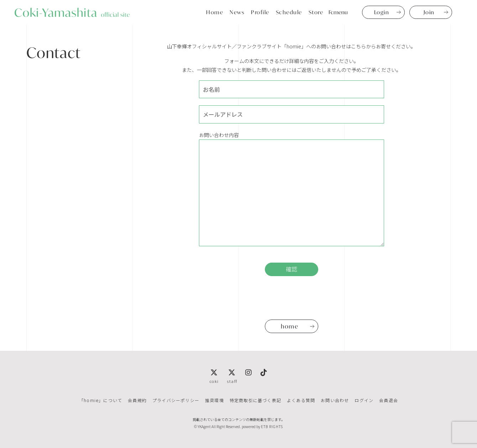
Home (215, 12)
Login (382, 12)
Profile (260, 12)
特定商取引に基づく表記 (255, 400)
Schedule (289, 12)
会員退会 (389, 400)
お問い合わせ (335, 400)
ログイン (364, 400)
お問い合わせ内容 (292, 189)
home (290, 326)
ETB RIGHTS (272, 426)
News (237, 12)
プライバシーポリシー (176, 400)
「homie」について (101, 400)
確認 (292, 269)
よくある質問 (301, 400)
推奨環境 (214, 400)
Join (429, 12)
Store (316, 12)
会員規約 (137, 400)
